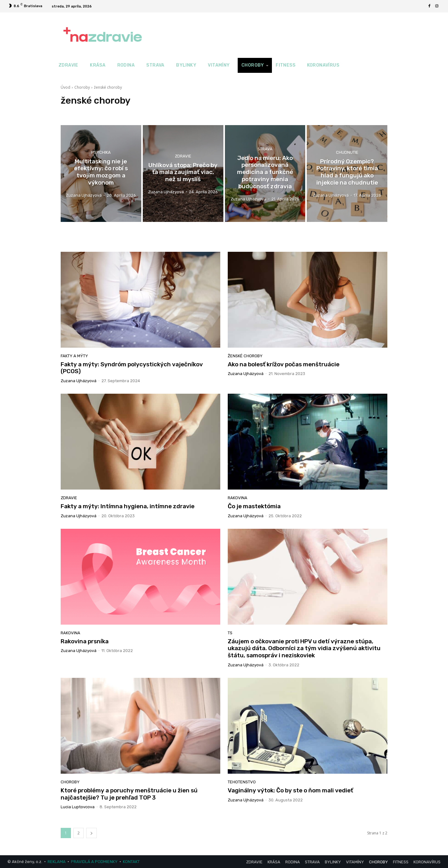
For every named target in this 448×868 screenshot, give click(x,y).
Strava (265, 149)
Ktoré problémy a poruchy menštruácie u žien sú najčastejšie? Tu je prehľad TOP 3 (129, 794)
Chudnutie (347, 152)
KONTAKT (131, 862)
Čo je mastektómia (254, 506)
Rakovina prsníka (85, 641)
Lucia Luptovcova (78, 807)
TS (230, 633)
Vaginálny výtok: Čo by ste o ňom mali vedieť (290, 790)
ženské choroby (245, 356)
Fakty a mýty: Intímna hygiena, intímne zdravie (128, 506)
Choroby (82, 87)
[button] (383, 66)
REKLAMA (57, 862)
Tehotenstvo (242, 782)
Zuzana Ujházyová (79, 381)
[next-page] (91, 833)
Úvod (65, 87)
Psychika (101, 152)
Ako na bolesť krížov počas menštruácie (284, 364)
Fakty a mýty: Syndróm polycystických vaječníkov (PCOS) (132, 368)
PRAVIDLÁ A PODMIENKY (94, 862)
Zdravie (183, 156)
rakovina (238, 498)
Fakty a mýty (74, 356)
